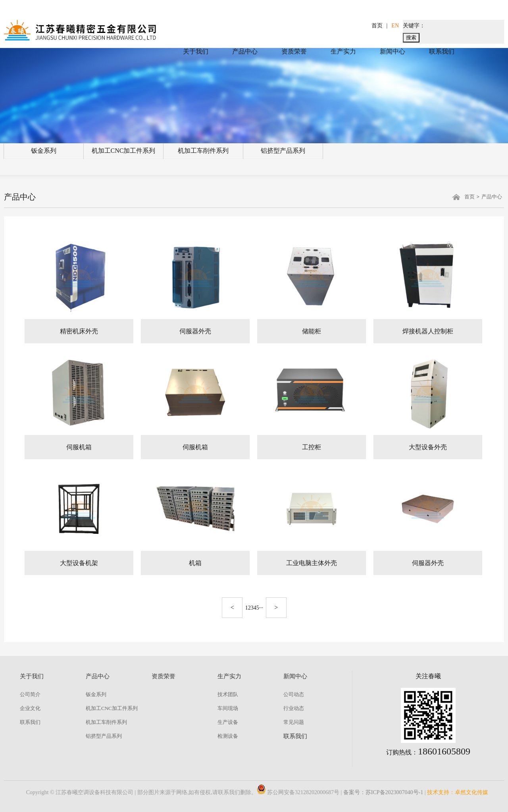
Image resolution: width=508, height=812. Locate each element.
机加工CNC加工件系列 (124, 151)
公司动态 (294, 694)
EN (395, 26)
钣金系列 (44, 151)
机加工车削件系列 (203, 151)
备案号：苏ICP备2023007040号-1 (383, 792)
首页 (377, 26)
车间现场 (228, 708)
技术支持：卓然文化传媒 (458, 792)
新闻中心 (393, 51)
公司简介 (30, 694)
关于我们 (196, 51)
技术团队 (228, 694)
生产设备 (228, 722)
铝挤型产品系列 (283, 151)
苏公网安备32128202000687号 (298, 792)
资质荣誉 (294, 51)
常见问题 (294, 722)
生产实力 (343, 51)
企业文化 (30, 708)
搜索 (411, 38)
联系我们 (442, 51)
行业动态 (294, 708)
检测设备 (228, 736)
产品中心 (245, 51)
